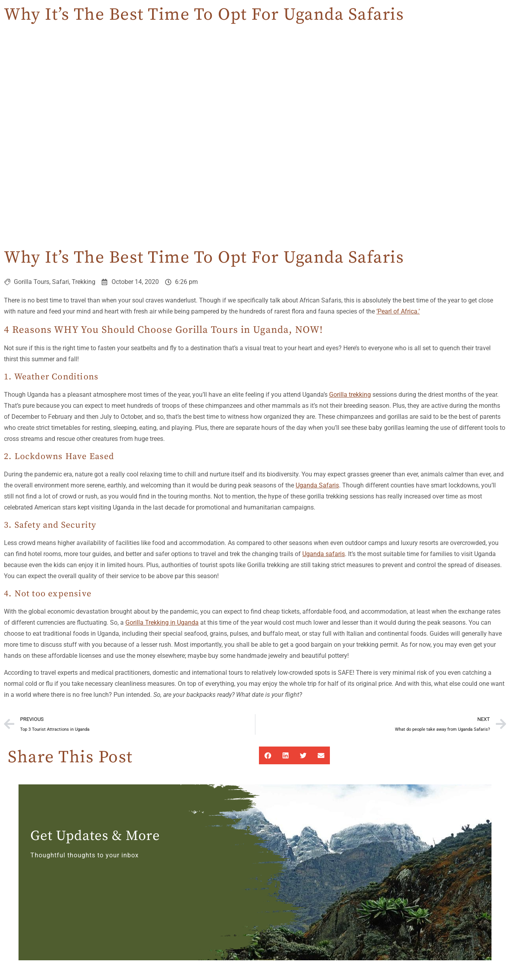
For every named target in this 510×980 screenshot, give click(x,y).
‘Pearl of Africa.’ (398, 311)
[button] (268, 755)
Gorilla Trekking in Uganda (162, 623)
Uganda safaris (324, 554)
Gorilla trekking (350, 395)
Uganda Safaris (317, 485)
